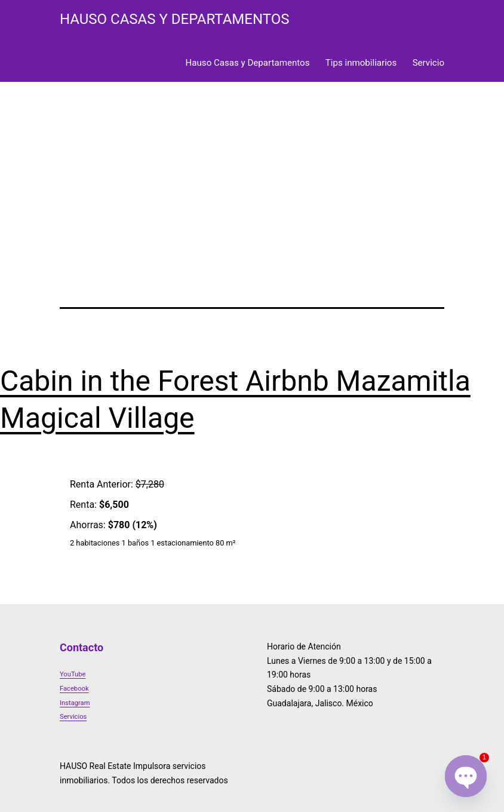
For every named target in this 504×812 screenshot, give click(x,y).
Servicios (73, 717)
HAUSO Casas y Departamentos (174, 19)
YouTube (73, 674)
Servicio (428, 63)
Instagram (75, 703)
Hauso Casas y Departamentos (248, 63)
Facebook (74, 689)
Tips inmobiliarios (361, 63)
